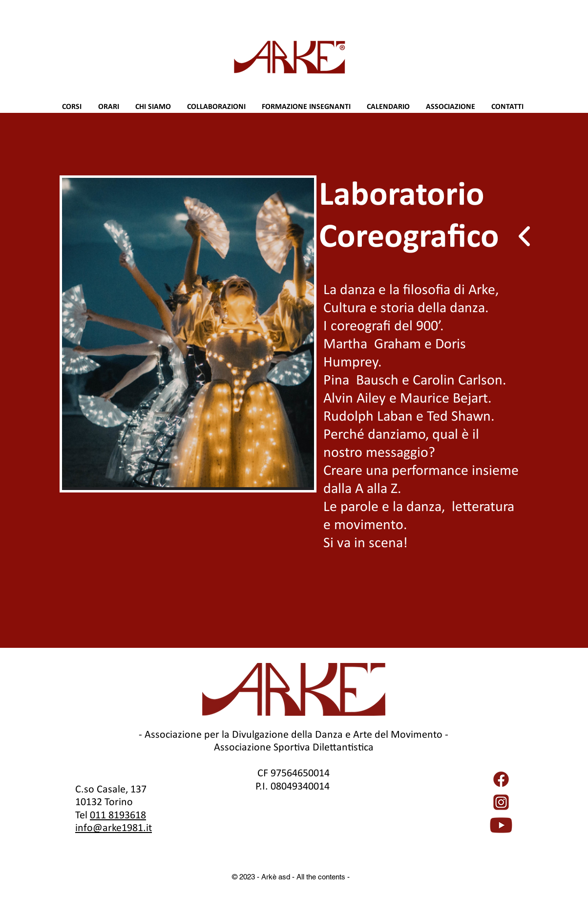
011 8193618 (118, 815)
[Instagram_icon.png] (501, 802)
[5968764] (501, 779)
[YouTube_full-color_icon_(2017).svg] (501, 825)
